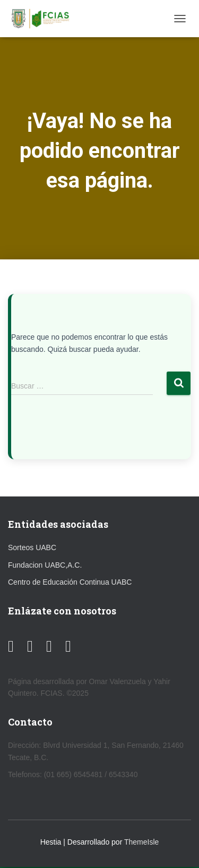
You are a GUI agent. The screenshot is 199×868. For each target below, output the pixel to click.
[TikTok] (68, 647)
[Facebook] (30, 647)
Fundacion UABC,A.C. (45, 565)
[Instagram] (49, 647)
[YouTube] (11, 647)
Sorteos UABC (32, 547)
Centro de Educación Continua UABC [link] (70, 582)
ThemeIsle (141, 842)
